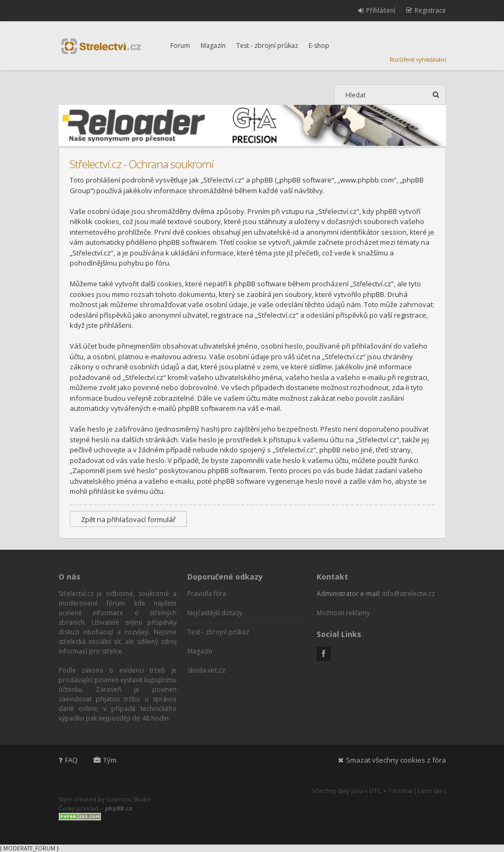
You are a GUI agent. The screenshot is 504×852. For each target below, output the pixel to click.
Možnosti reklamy (343, 613)
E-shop (319, 46)
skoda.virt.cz (206, 670)
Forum (180, 46)
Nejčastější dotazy (215, 613)
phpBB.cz (119, 808)
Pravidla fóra (207, 594)
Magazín (213, 46)
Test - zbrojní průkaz (267, 46)
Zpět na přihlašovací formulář (128, 519)
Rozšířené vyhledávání (418, 60)
